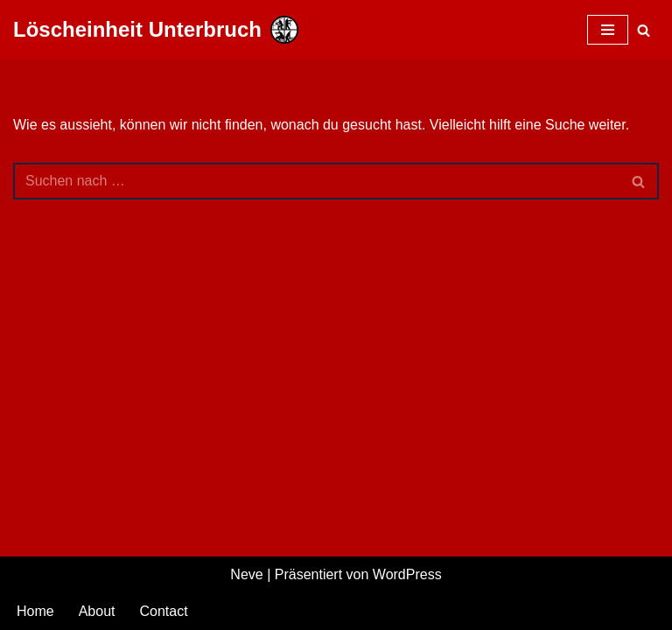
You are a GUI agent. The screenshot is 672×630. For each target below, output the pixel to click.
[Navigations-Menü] (608, 30)
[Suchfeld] (644, 30)
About (97, 611)
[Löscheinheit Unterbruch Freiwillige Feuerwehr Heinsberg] (156, 30)
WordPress (407, 574)
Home (35, 611)
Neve (246, 574)
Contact (164, 611)
